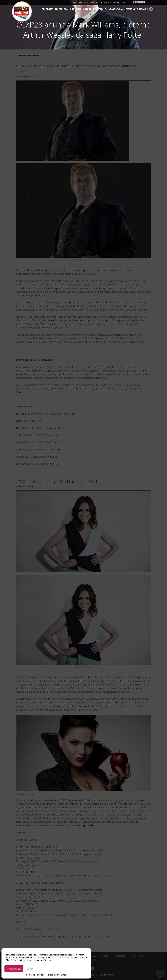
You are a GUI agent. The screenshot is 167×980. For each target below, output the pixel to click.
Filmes (69, 9)
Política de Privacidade (36, 975)
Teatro (61, 9)
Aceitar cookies (14, 969)
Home (75, 2)
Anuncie (99, 2)
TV (95, 9)
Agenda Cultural (115, 9)
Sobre (92, 2)
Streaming (131, 9)
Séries (90, 9)
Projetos (108, 2)
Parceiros (117, 2)
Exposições (80, 9)
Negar (30, 969)
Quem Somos (84, 2)
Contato (125, 2)
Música (52, 9)
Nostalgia (143, 9)
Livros (101, 9)
